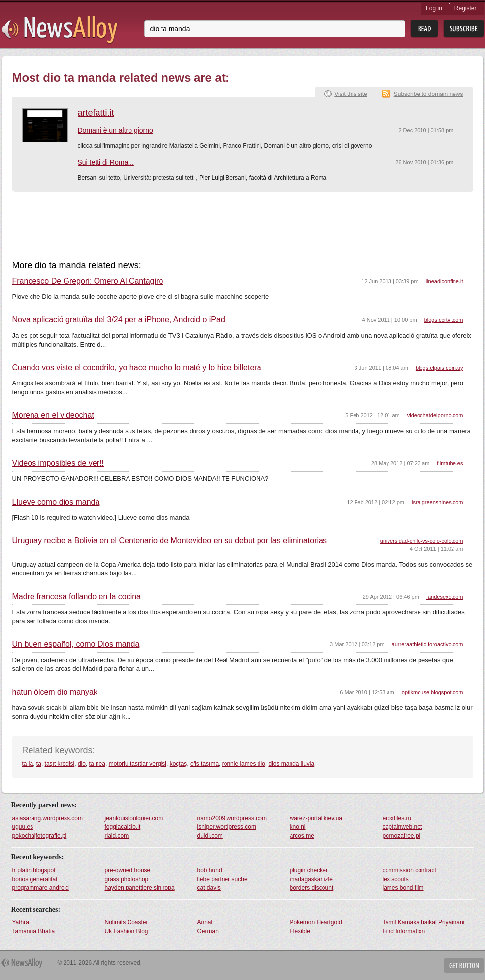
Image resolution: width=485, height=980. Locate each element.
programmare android (41, 888)
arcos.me (302, 836)
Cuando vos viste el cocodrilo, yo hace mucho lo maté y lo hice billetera (137, 368)
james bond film (403, 888)
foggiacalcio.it (123, 827)
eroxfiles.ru (397, 818)
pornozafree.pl (402, 836)
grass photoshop (127, 879)
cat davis (209, 888)
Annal (205, 922)
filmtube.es (450, 463)
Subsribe (464, 29)
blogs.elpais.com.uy (439, 368)
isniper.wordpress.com (227, 827)
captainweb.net (403, 827)
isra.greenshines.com (437, 502)
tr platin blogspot (34, 870)
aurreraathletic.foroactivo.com (428, 644)
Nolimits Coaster (127, 922)
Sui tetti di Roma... (106, 162)
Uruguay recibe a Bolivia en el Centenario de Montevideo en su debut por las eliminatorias (170, 541)
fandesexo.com (445, 597)
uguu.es (23, 827)
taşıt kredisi (60, 764)
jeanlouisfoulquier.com (134, 818)
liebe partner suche (223, 879)
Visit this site (351, 94)
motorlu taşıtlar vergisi (138, 764)
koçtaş (178, 764)
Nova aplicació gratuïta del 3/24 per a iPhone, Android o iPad (119, 320)
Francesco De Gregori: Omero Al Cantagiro (88, 281)
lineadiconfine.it (445, 281)
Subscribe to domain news (429, 94)
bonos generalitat (35, 879)
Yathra (21, 922)
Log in (434, 8)
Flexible (300, 931)
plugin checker (309, 870)
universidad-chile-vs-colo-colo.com (422, 541)
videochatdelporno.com (435, 415)
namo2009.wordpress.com (232, 818)
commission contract (409, 870)
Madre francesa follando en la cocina (77, 597)
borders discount (312, 888)
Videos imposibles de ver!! (58, 463)
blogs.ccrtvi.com (444, 320)
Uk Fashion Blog (127, 931)
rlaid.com (117, 836)
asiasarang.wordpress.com (48, 818)
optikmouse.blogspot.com (433, 692)
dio (82, 764)
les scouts (396, 879)
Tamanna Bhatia (34, 931)
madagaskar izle (311, 879)
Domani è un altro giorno (115, 130)
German (208, 931)
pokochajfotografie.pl (40, 836)
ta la (28, 764)
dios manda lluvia (291, 764)
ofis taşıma (204, 764)
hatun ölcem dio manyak (55, 692)
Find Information (404, 931)
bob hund (210, 870)
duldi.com (210, 836)
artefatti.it (96, 113)
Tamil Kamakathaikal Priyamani (424, 922)
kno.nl (298, 827)
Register (466, 8)
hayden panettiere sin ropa (140, 888)
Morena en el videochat (53, 415)
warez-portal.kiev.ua (316, 818)
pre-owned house (128, 870)
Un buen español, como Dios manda (76, 644)
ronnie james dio (244, 764)
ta (39, 764)
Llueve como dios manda (56, 502)
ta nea (97, 764)
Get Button (464, 965)
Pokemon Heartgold (316, 922)
